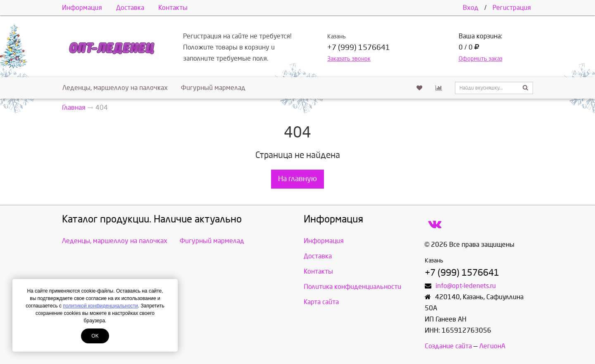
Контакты (173, 8)
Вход (471, 8)
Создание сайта (448, 346)
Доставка (130, 8)
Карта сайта (321, 302)
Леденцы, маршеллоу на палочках (115, 88)
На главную (297, 179)
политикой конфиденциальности (100, 306)
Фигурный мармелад (213, 88)
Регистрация (512, 8)
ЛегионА (492, 346)
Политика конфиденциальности (352, 287)
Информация (82, 8)
